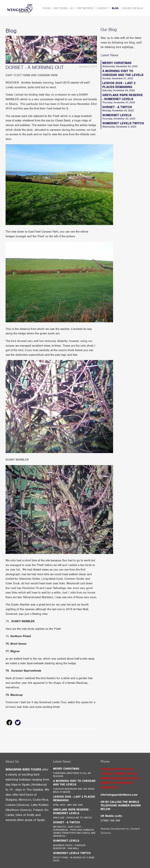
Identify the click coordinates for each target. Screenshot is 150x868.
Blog (115, 8)
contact (103, 8)
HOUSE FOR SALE (133, 8)
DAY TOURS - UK (64, 8)
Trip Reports (85, 8)
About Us (12, 761)
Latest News (109, 55)
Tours (46, 8)
